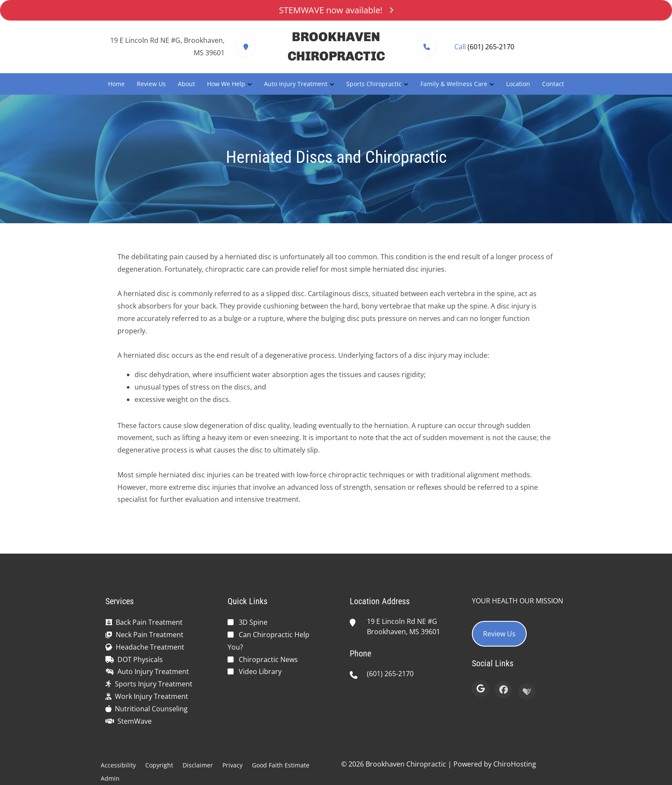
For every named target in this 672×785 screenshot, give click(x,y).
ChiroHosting (515, 764)
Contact (553, 84)
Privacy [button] (232, 765)
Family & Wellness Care (454, 84)
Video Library (260, 671)
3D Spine (253, 622)
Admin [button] (110, 778)
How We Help (226, 84)
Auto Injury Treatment (296, 84)
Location (518, 84)
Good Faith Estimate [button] (281, 765)
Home (116, 84)
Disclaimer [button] (198, 765)
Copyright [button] (159, 765)
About (186, 84)
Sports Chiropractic (374, 84)
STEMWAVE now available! (336, 10)
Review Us (151, 84)
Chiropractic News (268, 659)
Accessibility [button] (118, 765)
